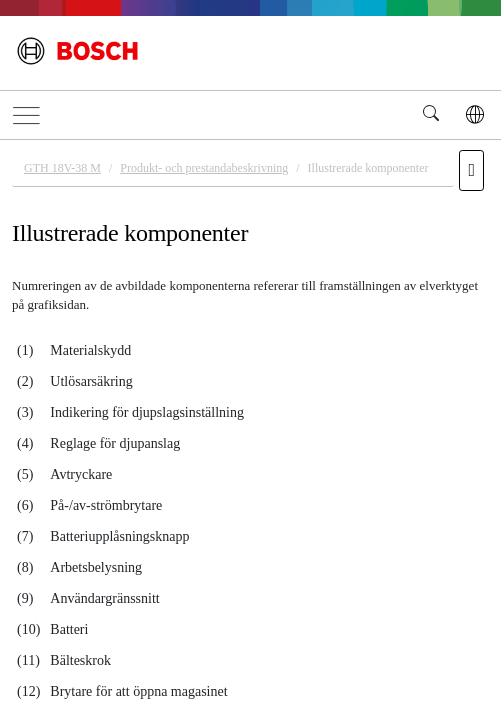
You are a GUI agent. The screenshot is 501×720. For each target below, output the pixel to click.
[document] (250, 427)
